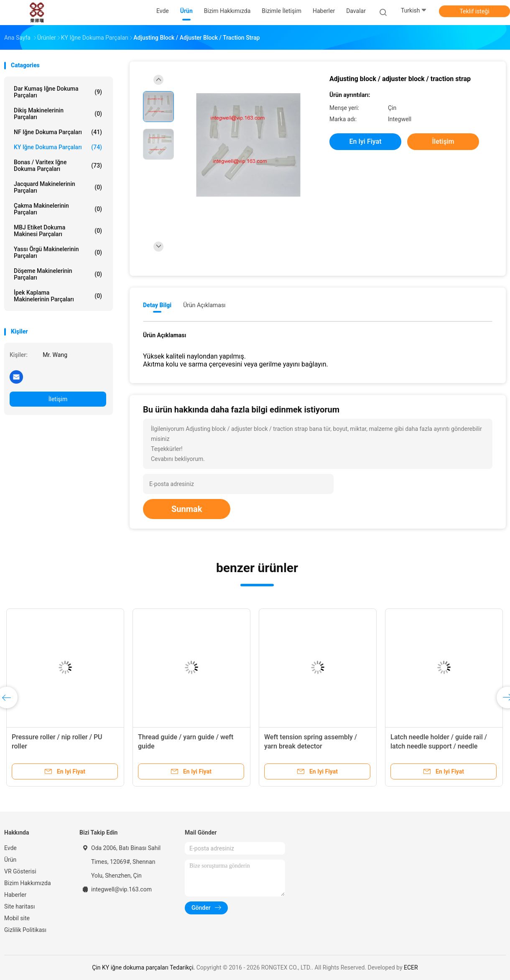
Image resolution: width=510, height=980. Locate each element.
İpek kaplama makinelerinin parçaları (58, 296)
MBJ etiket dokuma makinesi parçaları (58, 231)
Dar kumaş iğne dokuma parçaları (58, 92)
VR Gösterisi (20, 871)
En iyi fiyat (366, 141)
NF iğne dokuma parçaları (58, 132)
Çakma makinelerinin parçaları (58, 209)
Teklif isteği (474, 11)
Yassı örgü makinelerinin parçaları (58, 252)
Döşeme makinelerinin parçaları (58, 274)
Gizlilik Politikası (25, 930)
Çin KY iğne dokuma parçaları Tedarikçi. (144, 967)
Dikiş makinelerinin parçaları (58, 114)
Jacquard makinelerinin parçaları (58, 187)
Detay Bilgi (157, 305)
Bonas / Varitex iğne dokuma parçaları (58, 165)
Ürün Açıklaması (204, 305)
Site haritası (20, 906)
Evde (10, 848)
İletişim (58, 399)
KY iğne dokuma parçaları (58, 147)
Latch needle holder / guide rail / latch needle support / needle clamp (439, 746)
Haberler (15, 895)
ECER (411, 967)
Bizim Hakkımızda (28, 883)
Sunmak (187, 509)
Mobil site (17, 918)
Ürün (10, 860)
